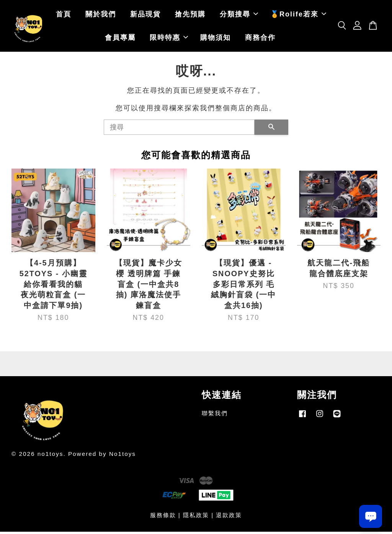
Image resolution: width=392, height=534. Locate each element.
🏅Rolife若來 (298, 15)
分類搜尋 (239, 15)
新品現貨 (145, 15)
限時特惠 (169, 39)
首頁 (64, 15)
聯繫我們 (215, 415)
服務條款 (163, 517)
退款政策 (229, 517)
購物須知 (216, 39)
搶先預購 (190, 15)
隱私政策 (196, 517)
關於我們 (101, 15)
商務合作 (260, 39)
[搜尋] (179, 129)
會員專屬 (120, 39)
